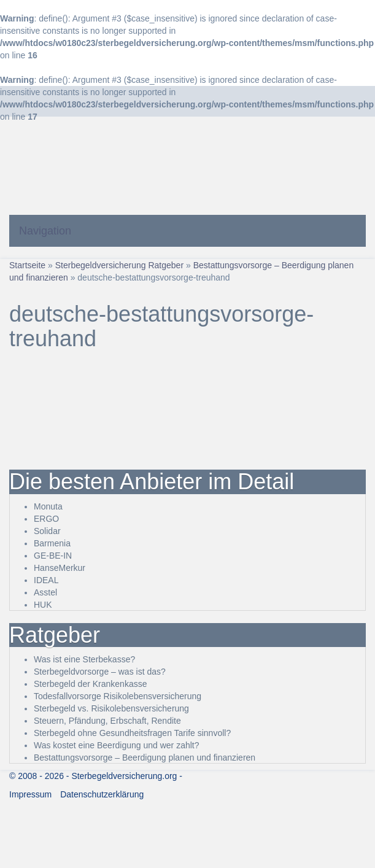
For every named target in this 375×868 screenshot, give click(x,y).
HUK (43, 605)
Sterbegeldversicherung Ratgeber (119, 265)
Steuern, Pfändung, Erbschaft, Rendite (107, 721)
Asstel (45, 592)
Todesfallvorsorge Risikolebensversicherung (118, 696)
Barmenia (52, 543)
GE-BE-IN (53, 556)
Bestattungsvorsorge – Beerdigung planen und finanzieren (145, 758)
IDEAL (46, 580)
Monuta (48, 506)
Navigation (45, 231)
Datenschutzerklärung (102, 794)
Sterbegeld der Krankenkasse (90, 684)
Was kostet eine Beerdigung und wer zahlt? (117, 745)
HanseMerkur (60, 568)
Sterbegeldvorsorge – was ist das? (100, 672)
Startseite (27, 265)
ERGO (46, 519)
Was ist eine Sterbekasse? (84, 659)
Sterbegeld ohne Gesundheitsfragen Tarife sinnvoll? (132, 733)
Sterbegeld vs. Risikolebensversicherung (111, 708)
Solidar (47, 531)
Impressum (30, 794)
